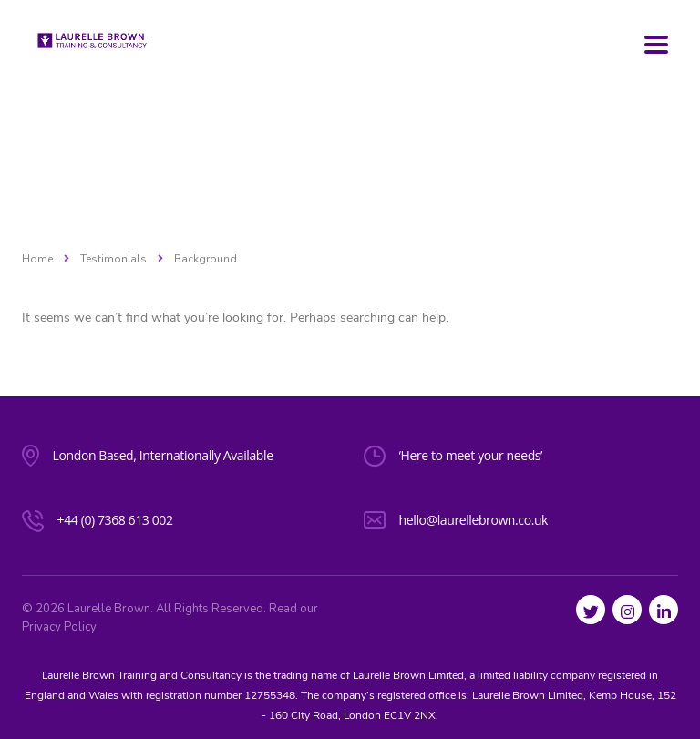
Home (37, 259)
